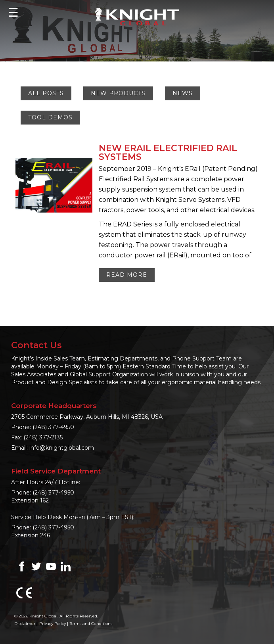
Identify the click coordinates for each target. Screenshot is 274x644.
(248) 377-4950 (53, 427)
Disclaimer (25, 624)
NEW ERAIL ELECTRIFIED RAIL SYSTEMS (168, 152)
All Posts (46, 93)
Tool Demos (50, 117)
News (183, 93)
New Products (118, 93)
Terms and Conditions (91, 624)
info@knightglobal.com (62, 448)
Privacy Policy (53, 624)
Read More (127, 275)
